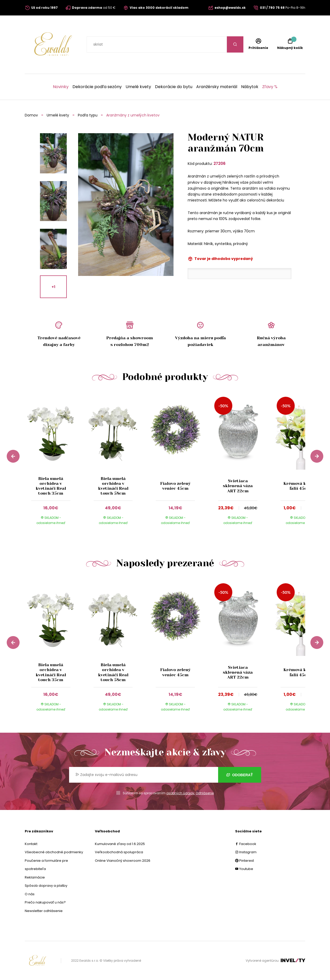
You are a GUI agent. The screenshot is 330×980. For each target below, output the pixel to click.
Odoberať (240, 775)
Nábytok (250, 87)
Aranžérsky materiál (217, 87)
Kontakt (31, 844)
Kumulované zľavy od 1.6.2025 (120, 844)
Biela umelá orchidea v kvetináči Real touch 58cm (113, 486)
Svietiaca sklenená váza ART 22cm (238, 486)
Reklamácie (35, 877)
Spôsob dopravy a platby (46, 886)
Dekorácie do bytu (174, 87)
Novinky (61, 87)
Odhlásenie (205, 793)
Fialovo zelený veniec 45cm (175, 486)
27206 (220, 163)
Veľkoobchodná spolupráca (119, 852)
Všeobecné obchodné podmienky (54, 852)
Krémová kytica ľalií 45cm (300, 486)
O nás (30, 894)
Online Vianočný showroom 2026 (123, 861)
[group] (56, 463)
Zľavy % (270, 87)
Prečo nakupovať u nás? (45, 902)
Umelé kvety (138, 87)
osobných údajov (180, 793)
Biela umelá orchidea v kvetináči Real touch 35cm (51, 486)
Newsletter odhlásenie (44, 911)
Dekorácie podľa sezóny (97, 87)
